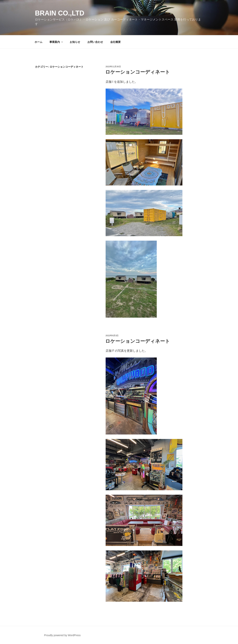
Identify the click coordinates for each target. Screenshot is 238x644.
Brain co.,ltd (60, 13)
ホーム (38, 42)
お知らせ (75, 42)
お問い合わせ (95, 42)
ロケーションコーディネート (138, 72)
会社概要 (115, 42)
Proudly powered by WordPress (62, 635)
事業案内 (56, 42)
